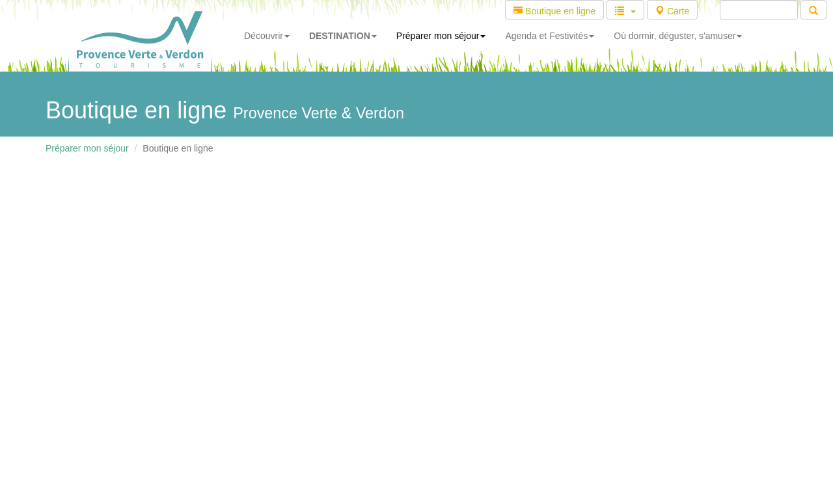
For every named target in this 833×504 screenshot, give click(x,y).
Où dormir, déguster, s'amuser (678, 36)
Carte (672, 11)
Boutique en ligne (554, 11)
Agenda (550, 36)
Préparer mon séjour (441, 36)
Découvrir (267, 36)
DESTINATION (343, 36)
